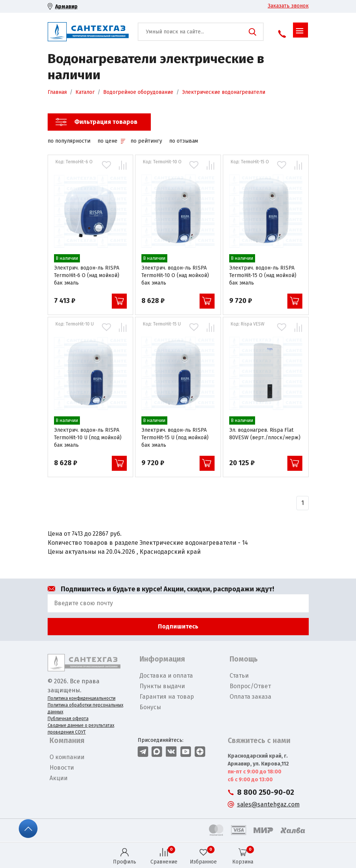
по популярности (69, 141)
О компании (67, 757)
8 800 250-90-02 (266, 792)
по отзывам (184, 141)
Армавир (66, 7)
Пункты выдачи (162, 686)
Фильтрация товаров (106, 122)
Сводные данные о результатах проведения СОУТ (81, 729)
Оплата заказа (250, 697)
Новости (62, 768)
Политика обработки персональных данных (86, 708)
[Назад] (303, 503)
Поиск (252, 32)
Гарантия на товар (167, 697)
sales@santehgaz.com (268, 804)
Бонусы (150, 707)
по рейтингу (146, 141)
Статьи (239, 676)
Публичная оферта (68, 719)
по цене (111, 141)
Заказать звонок (288, 6)
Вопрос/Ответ (250, 686)
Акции (59, 778)
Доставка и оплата (166, 676)
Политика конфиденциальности (82, 698)
